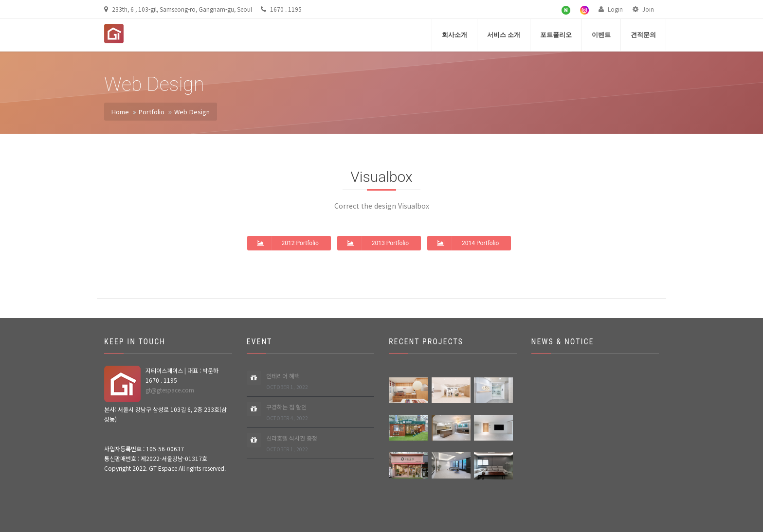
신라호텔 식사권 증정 (292, 444)
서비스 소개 (504, 35)
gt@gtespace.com (170, 390)
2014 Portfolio (468, 243)
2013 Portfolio (378, 243)
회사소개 (454, 35)
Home (120, 112)
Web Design (192, 112)
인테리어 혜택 (287, 381)
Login (611, 9)
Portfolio (152, 112)
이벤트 (601, 35)
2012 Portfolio (288, 243)
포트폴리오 (556, 35)
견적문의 (643, 35)
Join (643, 9)
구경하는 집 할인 (287, 413)
